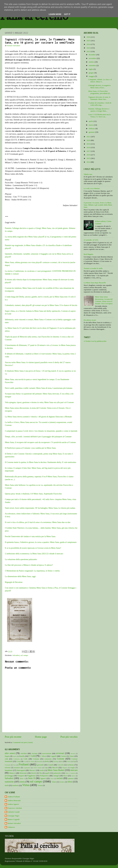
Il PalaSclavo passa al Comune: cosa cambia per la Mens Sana (30, 448)
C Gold (32, 756)
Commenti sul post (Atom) (23, 742)
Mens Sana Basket (56, 770)
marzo (91, 125)
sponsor (71, 778)
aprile (91, 121)
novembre (93, 58)
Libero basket (37, 768)
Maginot (65, 768)
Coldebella (17, 759)
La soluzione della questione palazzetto (21, 559)
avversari (60, 753)
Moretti (34, 773)
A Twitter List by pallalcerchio (95, 341)
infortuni (8, 768)
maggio (92, 76)
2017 (89, 151)
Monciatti (23, 773)
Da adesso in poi (90, 320)
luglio (91, 69)
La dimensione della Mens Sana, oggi (20, 576)
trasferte (15, 785)
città (6, 759)
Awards (73, 753)
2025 (89, 41)
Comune (36, 759)
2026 (89, 37)
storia (22, 782)
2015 (89, 158)
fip (74, 761)
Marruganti (21, 770)
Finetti (69, 761)
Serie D (32, 778)
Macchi (55, 768)
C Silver (43, 756)
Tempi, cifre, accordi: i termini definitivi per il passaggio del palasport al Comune (38, 437)
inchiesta (71, 765)
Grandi (51, 765)
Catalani (63, 756)
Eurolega (56, 761)
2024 (89, 44)
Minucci (12, 773)
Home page (41, 737)
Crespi (19, 761)
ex (62, 761)
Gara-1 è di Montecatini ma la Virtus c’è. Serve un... (99, 116)
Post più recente (13, 737)
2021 (89, 137)
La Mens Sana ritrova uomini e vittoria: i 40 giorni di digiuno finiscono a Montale (38, 417)
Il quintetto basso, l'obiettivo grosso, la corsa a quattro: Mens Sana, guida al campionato (41, 542)
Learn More (55, 14)
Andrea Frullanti (14, 797)
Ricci (65, 776)
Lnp (46, 768)
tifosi (70, 782)
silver (52, 778)
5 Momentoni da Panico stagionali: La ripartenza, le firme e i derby (33, 571)
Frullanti (24, 764)
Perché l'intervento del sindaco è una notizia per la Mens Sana (30, 536)
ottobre (92, 62)
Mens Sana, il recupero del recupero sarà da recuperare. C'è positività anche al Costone (40, 442)
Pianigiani (21, 776)
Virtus (26, 785)
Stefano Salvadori (14, 823)
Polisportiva (44, 776)
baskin (15, 756)
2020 (89, 140)
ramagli (56, 776)
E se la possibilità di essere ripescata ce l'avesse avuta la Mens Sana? (33, 548)
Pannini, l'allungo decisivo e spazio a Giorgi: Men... (99, 110)
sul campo (24, 655)
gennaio (92, 132)
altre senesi (10, 753)
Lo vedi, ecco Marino (92, 188)
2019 (89, 144)
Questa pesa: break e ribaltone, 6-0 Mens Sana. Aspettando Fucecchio (33, 494)
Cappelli (54, 756)
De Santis (31, 761)
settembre (93, 65)
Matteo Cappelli (14, 819)
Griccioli (60, 765)
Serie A (22, 778)
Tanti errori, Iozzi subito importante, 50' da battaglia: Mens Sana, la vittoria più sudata (40, 508)
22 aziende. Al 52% (91, 240)
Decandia (40, 761)
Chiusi (72, 756)
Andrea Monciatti (14, 800)
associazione (47, 753)
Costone (61, 759)
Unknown (11, 827)
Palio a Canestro (70, 773)
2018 (89, 147)
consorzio (48, 759)
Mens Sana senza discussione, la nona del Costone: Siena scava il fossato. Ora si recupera (104, 300)
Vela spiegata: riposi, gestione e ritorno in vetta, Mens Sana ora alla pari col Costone (39, 402)
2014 (89, 162)
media (42, 770)
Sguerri (43, 778)
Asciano (34, 753)
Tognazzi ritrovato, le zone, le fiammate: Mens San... (99, 98)
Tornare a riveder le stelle (93, 268)
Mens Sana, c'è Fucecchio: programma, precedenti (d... (100, 92)
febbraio (92, 129)
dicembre (92, 55)
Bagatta (7, 756)
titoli (7, 785)
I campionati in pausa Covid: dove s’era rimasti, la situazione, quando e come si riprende (41, 431)
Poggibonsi (31, 776)
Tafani (54, 782)
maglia (73, 768)
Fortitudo (8, 765)
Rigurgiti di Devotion (14, 582)
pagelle (47, 773)
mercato (74, 770)
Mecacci (32, 770)
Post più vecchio (69, 737)
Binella (22, 756)
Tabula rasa (88, 174)
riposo (73, 776)
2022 (89, 51)
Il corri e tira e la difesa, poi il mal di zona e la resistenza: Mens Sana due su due (38, 522)
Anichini (24, 753)
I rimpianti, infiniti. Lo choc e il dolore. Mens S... (100, 81)
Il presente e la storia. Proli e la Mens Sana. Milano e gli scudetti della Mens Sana (98, 205)
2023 (89, 48)
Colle (25, 759)
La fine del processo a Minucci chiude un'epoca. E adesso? (29, 565)
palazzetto (57, 773)
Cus (25, 761)
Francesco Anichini (15, 808)
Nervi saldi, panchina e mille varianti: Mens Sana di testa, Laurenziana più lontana (39, 388)
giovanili (40, 765)
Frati (14, 765)
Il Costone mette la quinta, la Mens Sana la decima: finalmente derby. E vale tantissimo (41, 462)
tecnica (62, 782)
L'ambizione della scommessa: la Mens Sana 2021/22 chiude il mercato (34, 554)
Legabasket (27, 768)
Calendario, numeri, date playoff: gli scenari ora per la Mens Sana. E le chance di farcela (41, 305)
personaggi (9, 776)
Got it (67, 14)
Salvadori (16, 655)
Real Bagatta (88, 254)
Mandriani (9, 770)
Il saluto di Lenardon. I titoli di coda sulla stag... (100, 104)
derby (47, 761)
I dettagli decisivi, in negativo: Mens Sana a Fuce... (100, 86)
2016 (89, 155)
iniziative (17, 768)
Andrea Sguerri (13, 804)
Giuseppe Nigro (13, 816)
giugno (92, 73)
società (60, 778)
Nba (40, 773)
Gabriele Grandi (14, 812)
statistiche (9, 782)
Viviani (40, 785)
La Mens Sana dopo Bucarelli (95, 283)
